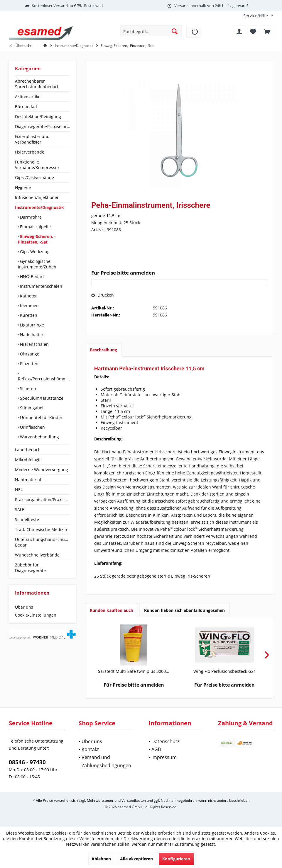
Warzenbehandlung (39, 437)
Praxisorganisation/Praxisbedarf (43, 499)
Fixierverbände (30, 152)
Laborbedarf (27, 450)
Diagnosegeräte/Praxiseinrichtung (43, 126)
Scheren (27, 388)
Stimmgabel (31, 408)
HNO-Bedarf (31, 276)
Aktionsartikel (28, 97)
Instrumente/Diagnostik (39, 207)
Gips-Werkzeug (34, 252)
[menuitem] (256, 16)
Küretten (28, 315)
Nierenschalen (34, 344)
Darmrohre (30, 217)
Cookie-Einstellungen (36, 615)
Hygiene (23, 187)
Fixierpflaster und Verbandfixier (32, 139)
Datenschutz (166, 741)
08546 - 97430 (27, 762)
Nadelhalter (31, 335)
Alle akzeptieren (136, 859)
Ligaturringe (31, 325)
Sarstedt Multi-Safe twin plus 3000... (134, 671)
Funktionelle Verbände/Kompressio (37, 165)
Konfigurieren (176, 859)
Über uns (24, 607)
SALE (20, 509)
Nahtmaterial (28, 480)
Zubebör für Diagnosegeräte (30, 568)
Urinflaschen (32, 427)
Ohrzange (29, 354)
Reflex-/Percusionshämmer (44, 379)
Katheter (28, 296)
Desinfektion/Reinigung (38, 116)
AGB (156, 749)
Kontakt (90, 749)
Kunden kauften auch (112, 610)
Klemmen (29, 305)
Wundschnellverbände (37, 555)
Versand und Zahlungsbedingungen (106, 761)
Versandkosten (134, 800)
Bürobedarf (26, 107)
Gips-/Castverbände (34, 177)
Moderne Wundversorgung (42, 470)
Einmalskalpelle (35, 227)
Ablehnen (101, 859)
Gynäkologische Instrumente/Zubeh (37, 264)
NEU (19, 490)
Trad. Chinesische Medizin (41, 529)
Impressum (164, 757)
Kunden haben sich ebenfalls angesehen (184, 610)
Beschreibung (103, 350)
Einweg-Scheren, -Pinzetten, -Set (37, 239)
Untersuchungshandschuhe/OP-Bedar (43, 542)
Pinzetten (29, 364)
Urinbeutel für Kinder (41, 417)
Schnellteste (27, 519)
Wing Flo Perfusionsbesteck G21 (225, 671)
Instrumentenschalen (40, 286)
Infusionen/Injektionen (37, 197)
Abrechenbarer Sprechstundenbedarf (37, 84)
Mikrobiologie (28, 460)
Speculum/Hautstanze (41, 398)
